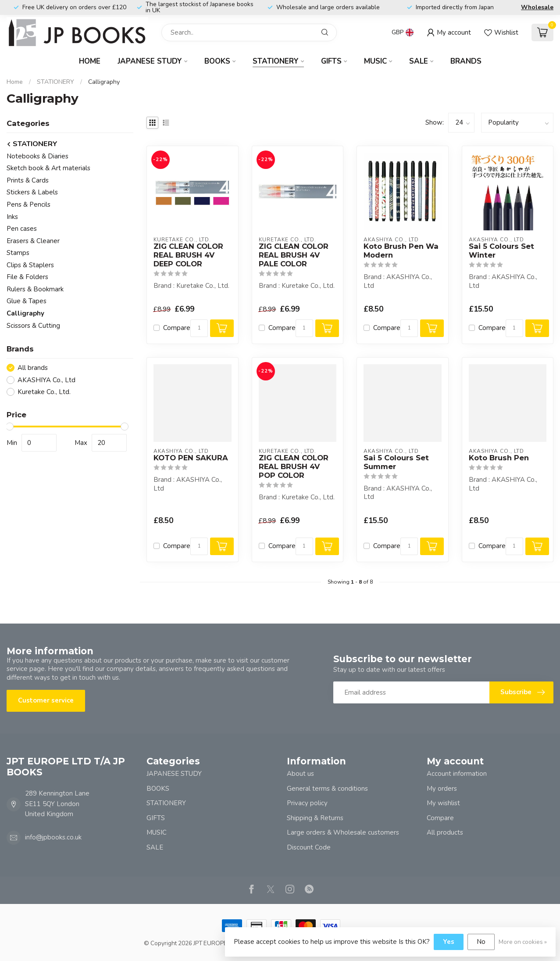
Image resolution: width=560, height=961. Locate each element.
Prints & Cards (28, 180)
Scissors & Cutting (33, 326)
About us (300, 774)
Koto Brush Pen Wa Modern (401, 251)
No (481, 942)
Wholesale (537, 7)
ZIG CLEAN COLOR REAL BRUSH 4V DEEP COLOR (188, 255)
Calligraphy (104, 82)
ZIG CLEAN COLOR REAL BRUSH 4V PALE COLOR (294, 255)
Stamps (18, 253)
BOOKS (217, 61)
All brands (33, 368)
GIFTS (331, 61)
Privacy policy (307, 803)
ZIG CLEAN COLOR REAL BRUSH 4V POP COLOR (294, 467)
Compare (177, 328)
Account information (457, 774)
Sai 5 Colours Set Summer (396, 462)
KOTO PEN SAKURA (191, 458)
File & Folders (27, 277)
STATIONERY (276, 61)
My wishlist (443, 803)
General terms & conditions (327, 789)
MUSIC (375, 61)
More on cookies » (523, 942)
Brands (466, 61)
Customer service (46, 700)
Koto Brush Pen (499, 458)
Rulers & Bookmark (35, 289)
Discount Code (309, 847)
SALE (419, 61)
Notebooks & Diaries (37, 156)
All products (445, 832)
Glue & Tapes (27, 301)
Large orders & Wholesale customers (343, 832)
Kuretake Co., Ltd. (44, 392)
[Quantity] (199, 328)
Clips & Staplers (30, 265)
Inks (12, 217)
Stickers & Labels (32, 192)
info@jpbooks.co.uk (53, 837)
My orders (442, 789)
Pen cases (22, 229)
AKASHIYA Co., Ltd (46, 380)
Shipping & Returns (315, 818)
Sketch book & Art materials (48, 168)
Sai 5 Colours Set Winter (501, 251)
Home (90, 61)
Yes (449, 942)
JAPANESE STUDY (150, 61)
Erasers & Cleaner (33, 241)
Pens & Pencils (29, 204)
